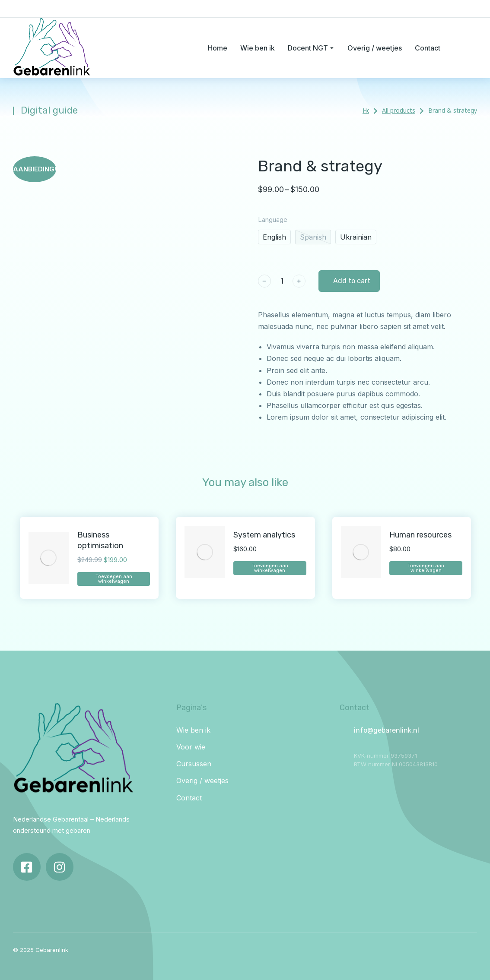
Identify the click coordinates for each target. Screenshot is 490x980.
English (274, 237)
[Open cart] (473, 48)
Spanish (313, 237)
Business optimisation (100, 540)
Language (273, 220)
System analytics (264, 535)
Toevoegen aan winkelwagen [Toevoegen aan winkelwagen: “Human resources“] (426, 568)
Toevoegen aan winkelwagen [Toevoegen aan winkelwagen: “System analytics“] (270, 568)
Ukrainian (356, 237)
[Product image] (49, 558)
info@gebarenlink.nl (387, 730)
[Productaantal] (282, 281)
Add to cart (352, 281)
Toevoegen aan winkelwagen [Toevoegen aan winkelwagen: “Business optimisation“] (114, 579)
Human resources (420, 535)
